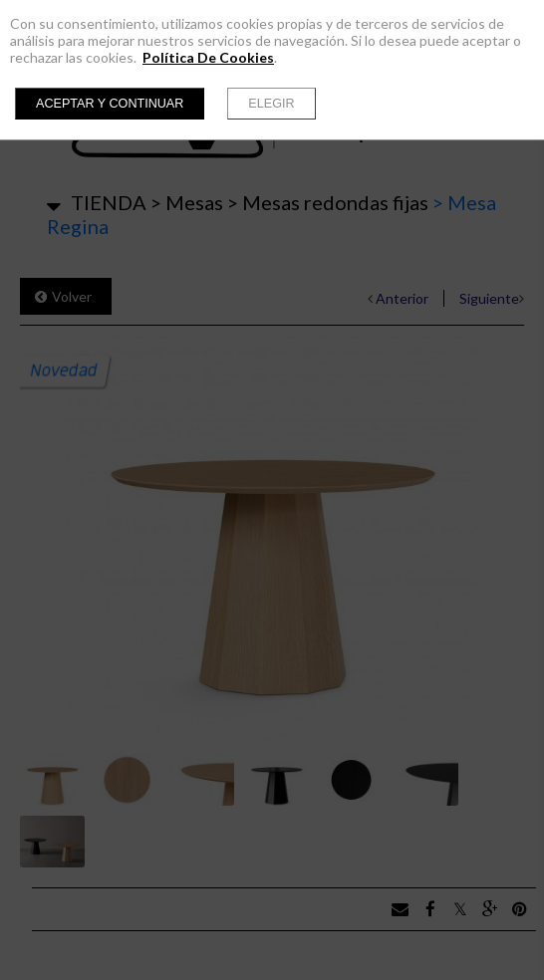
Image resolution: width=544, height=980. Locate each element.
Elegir (271, 104)
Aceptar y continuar (110, 104)
